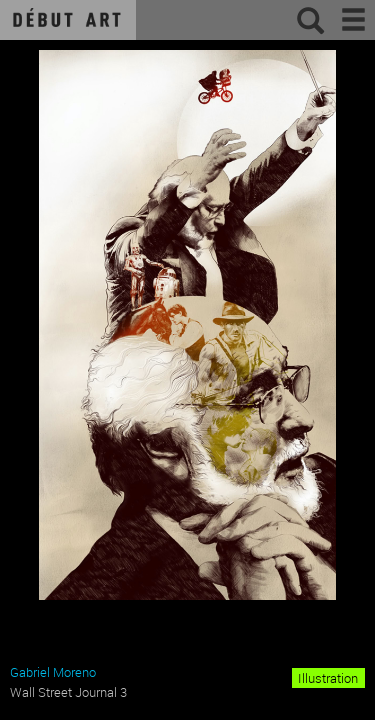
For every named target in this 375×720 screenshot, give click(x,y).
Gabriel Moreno (53, 672)
